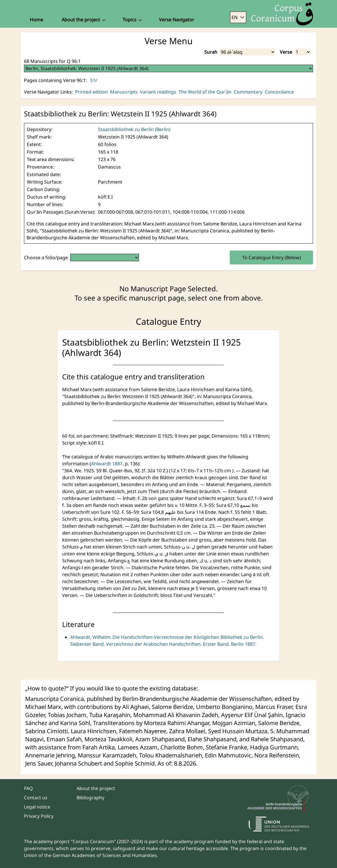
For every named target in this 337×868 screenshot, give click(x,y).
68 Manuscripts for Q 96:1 (52, 61)
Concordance (279, 92)
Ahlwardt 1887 (107, 464)
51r (94, 80)
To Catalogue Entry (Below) (272, 257)
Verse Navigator (177, 20)
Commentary (248, 92)
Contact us (36, 798)
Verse (286, 52)
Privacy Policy (39, 816)
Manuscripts (124, 92)
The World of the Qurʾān (205, 92)
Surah (211, 52)
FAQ (28, 788)
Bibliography (90, 798)
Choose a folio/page (46, 257)
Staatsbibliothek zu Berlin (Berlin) (134, 129)
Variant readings (158, 92)
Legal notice (37, 807)
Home (36, 20)
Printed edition (91, 92)
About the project (96, 788)
